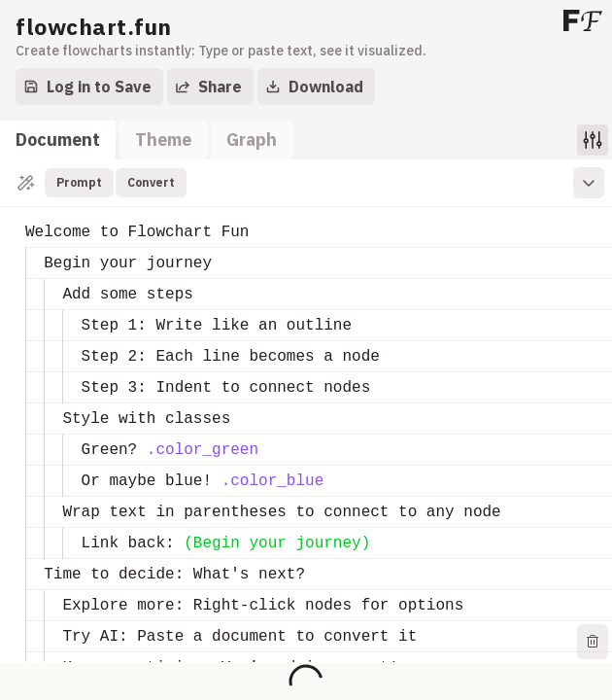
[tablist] (146, 140)
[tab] (58, 140)
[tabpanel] (306, 411)
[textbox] (26, 217)
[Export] (210, 87)
